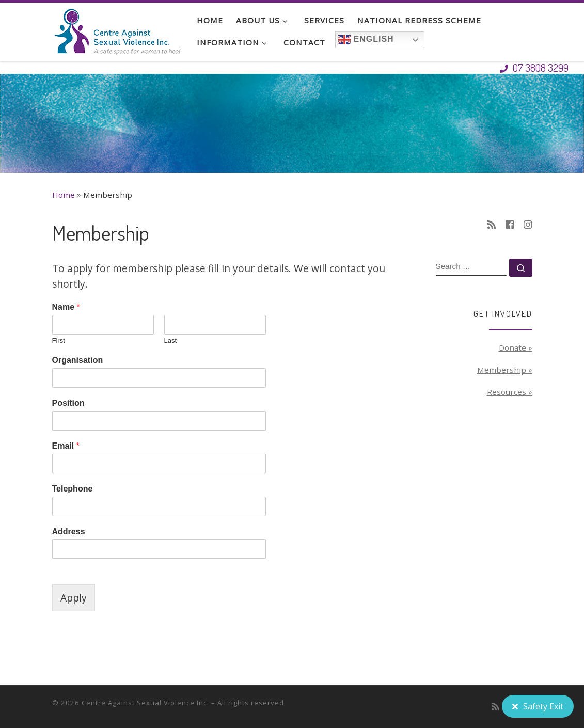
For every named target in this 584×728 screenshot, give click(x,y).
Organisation (78, 360)
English (366, 40)
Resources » (510, 392)
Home (64, 195)
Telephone (73, 489)
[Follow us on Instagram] (528, 225)
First (59, 341)
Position (68, 403)
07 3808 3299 (534, 68)
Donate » (516, 347)
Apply (74, 598)
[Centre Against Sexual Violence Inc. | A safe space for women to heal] (117, 28)
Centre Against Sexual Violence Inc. (145, 703)
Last (171, 341)
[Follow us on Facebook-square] (510, 225)
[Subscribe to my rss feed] (492, 225)
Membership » (505, 370)
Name (66, 307)
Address (69, 532)
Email (66, 446)
